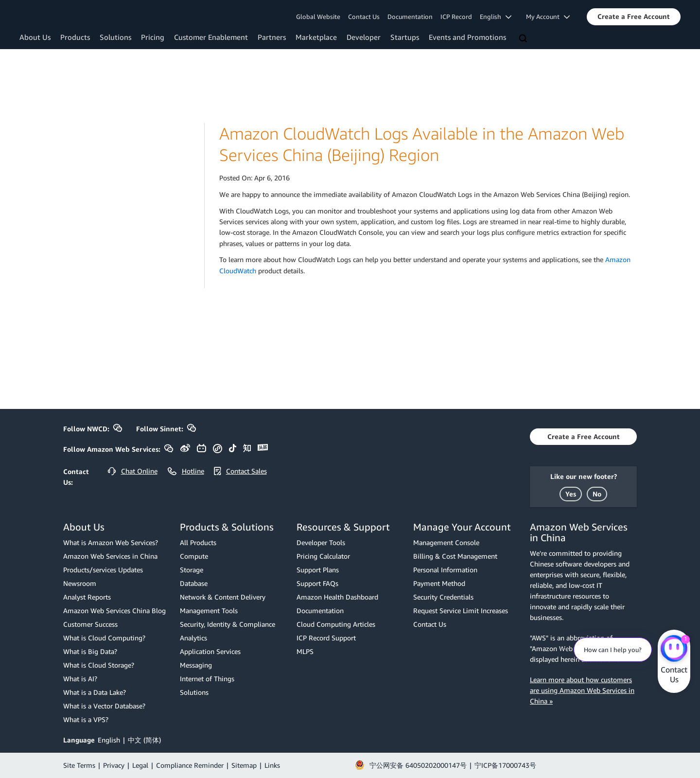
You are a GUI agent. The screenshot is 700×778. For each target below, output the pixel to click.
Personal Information (445, 570)
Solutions (115, 37)
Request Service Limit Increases (461, 610)
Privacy (114, 765)
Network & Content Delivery (223, 597)
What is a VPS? (86, 719)
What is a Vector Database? (104, 706)
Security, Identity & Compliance (227, 624)
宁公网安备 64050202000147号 (418, 765)
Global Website (318, 17)
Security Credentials (443, 597)
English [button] (496, 17)
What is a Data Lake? (95, 692)
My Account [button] (548, 17)
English (109, 740)
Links (272, 765)
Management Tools (209, 610)
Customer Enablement (211, 37)
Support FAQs (317, 583)
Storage (192, 570)
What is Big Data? (90, 651)
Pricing (153, 37)
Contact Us (364, 17)
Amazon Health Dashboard (337, 597)
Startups (405, 37)
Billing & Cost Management (455, 556)
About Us (35, 37)
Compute (194, 556)
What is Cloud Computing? (104, 638)
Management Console (446, 542)
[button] (634, 17)
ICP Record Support (326, 638)
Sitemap (244, 765)
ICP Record (456, 17)
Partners (272, 37)
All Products (198, 542)
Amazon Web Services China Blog (114, 610)
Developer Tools (321, 542)
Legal (140, 765)
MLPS (305, 651)
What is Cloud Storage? (99, 665)
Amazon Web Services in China (110, 556)
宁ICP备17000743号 (505, 765)
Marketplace (316, 37)
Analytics (193, 638)
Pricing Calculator (323, 556)
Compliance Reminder (190, 765)
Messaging (196, 665)
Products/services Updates (103, 570)
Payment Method (439, 583)
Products (75, 37)
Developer (364, 37)
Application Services (210, 651)
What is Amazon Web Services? (111, 542)
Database (194, 583)
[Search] (524, 39)
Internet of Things (207, 679)
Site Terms (79, 765)
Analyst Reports (87, 597)
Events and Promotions (467, 37)
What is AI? (80, 679)
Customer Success (90, 624)
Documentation (410, 17)
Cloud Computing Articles (336, 624)
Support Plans (318, 570)
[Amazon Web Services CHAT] (674, 649)
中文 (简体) (144, 740)
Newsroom (80, 583)
